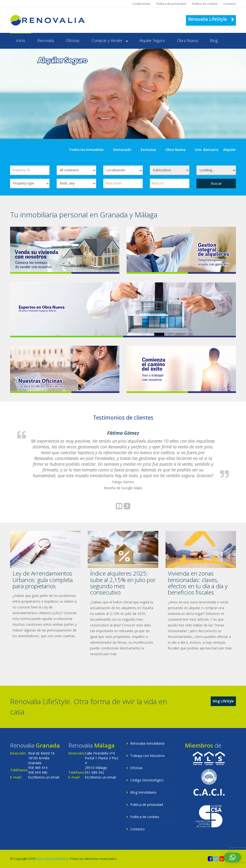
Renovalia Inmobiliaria (147, 743)
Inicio (21, 41)
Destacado (122, 150)
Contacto (230, 4)
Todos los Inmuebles (86, 150)
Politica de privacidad (171, 4)
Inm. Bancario (207, 150)
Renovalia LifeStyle (211, 19)
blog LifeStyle (223, 701)
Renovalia (46, 41)
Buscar (216, 183)
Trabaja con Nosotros (148, 756)
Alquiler (230, 150)
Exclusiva (148, 150)
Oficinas (73, 41)
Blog (214, 41)
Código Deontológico (147, 780)
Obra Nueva (188, 41)
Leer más (109, 654)
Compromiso (141, 4)
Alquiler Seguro (152, 41)
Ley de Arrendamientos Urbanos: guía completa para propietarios (43, 580)
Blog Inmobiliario (143, 792)
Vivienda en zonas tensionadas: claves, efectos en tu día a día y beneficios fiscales (198, 583)
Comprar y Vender (107, 41)
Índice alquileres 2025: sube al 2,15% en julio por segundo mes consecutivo (123, 583)
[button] (233, 857)
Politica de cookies (205, 4)
